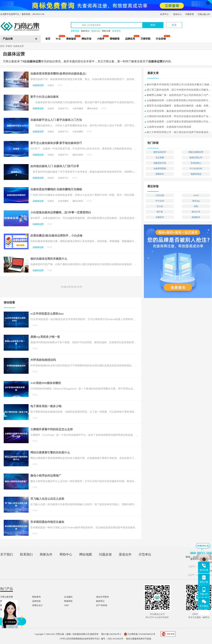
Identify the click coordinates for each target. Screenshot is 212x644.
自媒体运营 (18, 46)
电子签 (160, 212)
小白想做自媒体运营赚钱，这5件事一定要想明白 (61, 212)
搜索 (153, 25)
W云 (58, 39)
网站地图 (86, 554)
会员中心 (164, 14)
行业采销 (161, 39)
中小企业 (160, 201)
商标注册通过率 (196, 152)
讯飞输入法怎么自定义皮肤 (47, 499)
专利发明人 (196, 163)
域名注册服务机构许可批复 (139, 639)
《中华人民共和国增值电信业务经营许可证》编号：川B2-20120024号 (91, 639)
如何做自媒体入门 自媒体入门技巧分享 (55, 166)
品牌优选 (36, 601)
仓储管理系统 (160, 169)
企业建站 (68, 597)
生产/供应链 (102, 605)
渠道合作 (125, 554)
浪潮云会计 (37, 605)
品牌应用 (130, 39)
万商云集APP (204, 14)
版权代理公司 (196, 158)
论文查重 (160, 158)
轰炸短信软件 (160, 152)
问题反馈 (190, 14)
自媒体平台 (63, 108)
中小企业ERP (196, 169)
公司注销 (160, 195)
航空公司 (196, 212)
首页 (48, 39)
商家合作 (46, 554)
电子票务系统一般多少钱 (46, 406)
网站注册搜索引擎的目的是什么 (50, 452)
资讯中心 (177, 14)
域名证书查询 (102, 597)
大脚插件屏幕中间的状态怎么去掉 (52, 429)
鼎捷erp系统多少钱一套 (45, 337)
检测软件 (196, 217)
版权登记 (85, 31)
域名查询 (116, 31)
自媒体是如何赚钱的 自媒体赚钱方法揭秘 (56, 189)
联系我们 (26, 554)
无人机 (160, 206)
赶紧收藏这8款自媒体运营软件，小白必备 (56, 236)
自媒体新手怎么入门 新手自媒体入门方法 (56, 120)
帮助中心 (66, 554)
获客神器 (75, 31)
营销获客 (115, 39)
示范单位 (145, 554)
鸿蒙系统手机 (160, 163)
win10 (196, 195)
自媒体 (51, 85)
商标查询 (36, 597)
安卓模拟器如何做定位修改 (47, 522)
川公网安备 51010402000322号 (140, 634)
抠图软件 (160, 174)
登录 (174, 25)
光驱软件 (160, 217)
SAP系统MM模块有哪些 (46, 383)
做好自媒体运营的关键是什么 (49, 259)
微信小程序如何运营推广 (46, 476)
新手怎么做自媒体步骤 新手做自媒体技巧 (56, 143)
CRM (66, 605)
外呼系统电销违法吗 (43, 360)
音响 (196, 206)
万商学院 (145, 39)
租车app (196, 201)
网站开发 (86, 39)
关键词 (9, 46)
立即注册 (196, 23)
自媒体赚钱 (78, 108)
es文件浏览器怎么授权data (47, 314)
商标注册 (106, 31)
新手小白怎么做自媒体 (44, 97)
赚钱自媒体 (92, 108)
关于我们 (7, 554)
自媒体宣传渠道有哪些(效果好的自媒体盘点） (59, 74)
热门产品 (7, 589)
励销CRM (96, 31)
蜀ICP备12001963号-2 (111, 634)
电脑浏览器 (196, 174)
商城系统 (68, 601)
